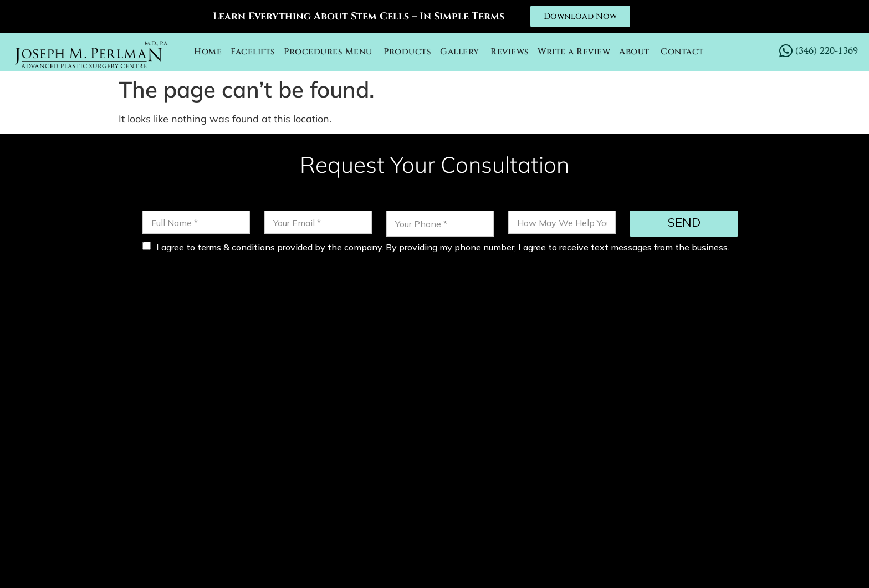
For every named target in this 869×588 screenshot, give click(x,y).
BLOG (619, 491)
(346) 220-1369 (283, 395)
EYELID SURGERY (718, 476)
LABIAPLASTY (564, 491)
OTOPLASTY (464, 476)
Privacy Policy (574, 565)
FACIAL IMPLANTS (479, 491)
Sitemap (636, 565)
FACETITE (645, 476)
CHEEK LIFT (586, 476)
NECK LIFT (526, 476)
